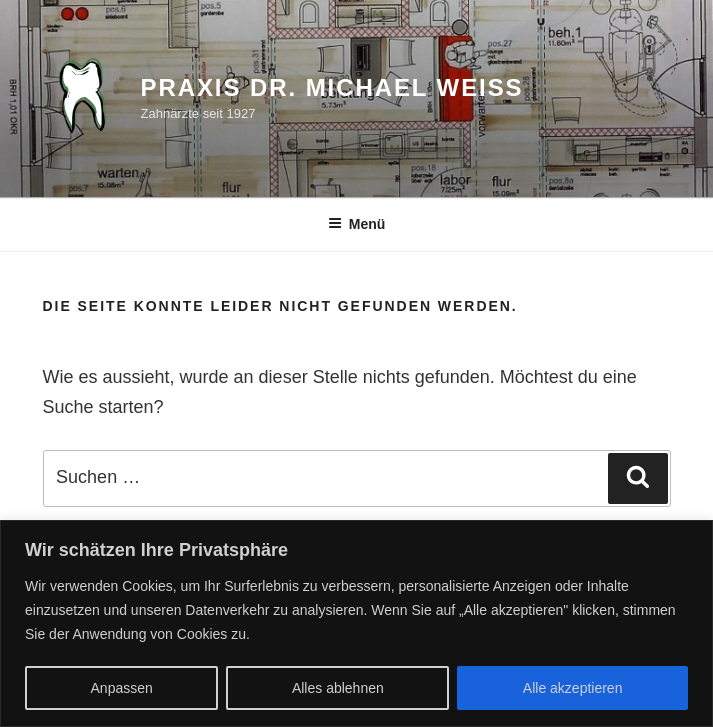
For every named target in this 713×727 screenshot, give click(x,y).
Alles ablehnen (338, 688)
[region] (356, 623)
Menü (357, 224)
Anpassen (122, 688)
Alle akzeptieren (573, 688)
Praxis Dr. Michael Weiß (332, 87)
